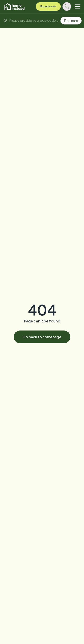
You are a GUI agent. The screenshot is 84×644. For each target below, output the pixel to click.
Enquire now (48, 6)
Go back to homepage (42, 337)
